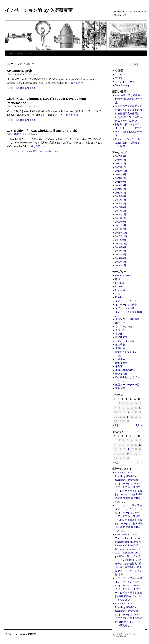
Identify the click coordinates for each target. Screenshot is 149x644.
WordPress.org (122, 85)
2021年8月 (121, 185)
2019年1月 (121, 200)
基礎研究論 (121, 337)
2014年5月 (121, 255)
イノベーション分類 (126, 305)
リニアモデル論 (124, 326)
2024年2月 (121, 164)
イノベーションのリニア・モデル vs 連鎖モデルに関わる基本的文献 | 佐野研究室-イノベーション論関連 (129, 593)
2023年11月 (121, 171)
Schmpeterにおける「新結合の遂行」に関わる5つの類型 (128, 143)
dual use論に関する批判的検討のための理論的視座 (129, 99)
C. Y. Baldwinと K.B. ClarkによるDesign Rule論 (42, 131)
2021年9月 (121, 182)
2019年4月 (121, 196)
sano (35, 74)
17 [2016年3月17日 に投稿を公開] (128, 412)
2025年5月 (121, 156)
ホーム (11, 53)
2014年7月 (121, 251)
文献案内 (120, 348)
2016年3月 (121, 225)
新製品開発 (121, 363)
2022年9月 (121, 174)
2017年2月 (121, 214)
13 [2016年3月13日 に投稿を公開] (140, 408)
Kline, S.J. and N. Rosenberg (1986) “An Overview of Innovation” (127, 476)
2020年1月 (121, 193)
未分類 (20, 88)
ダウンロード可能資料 (127, 319)
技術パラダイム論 (125, 341)
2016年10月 (121, 218)
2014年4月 (121, 258)
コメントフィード (125, 82)
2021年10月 (121, 178)
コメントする (30, 88)
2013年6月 (121, 262)
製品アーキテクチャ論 (42, 151)
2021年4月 (121, 189)
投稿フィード (123, 78)
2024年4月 (121, 160)
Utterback (120, 297)
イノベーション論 (25, 151)
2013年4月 (121, 265)
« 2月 (116, 425)
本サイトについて (25, 53)
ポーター (120, 323)
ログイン (120, 74)
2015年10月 (121, 236)
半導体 (119, 334)
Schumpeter (121, 290)
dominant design (123, 275)
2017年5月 (121, 211)
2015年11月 (121, 233)
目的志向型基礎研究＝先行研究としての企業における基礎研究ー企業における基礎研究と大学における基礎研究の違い (129, 113)
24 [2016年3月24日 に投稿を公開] (128, 417)
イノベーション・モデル (129, 301)
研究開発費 (121, 374)
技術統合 (120, 345)
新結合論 (120, 359)
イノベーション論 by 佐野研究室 (39, 10)
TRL (118, 294)
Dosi (118, 279)
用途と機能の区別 (125, 370)
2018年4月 (121, 207)
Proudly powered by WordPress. (125, 635)
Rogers (119, 286)
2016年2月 (121, 229)
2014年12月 (121, 244)
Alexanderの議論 (19, 71)
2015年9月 (121, 240)
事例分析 (120, 330)
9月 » (139, 425)
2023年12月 (121, 167)
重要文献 (120, 388)
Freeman (119, 283)
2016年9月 (121, 222)
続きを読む (78, 83)
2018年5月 (121, 204)
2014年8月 (121, 247)
